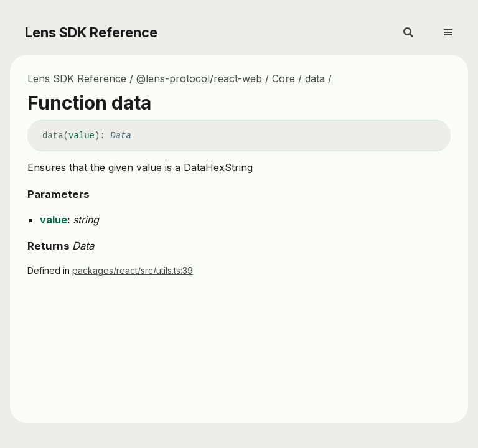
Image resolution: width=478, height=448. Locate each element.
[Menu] (456, 27)
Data (121, 136)
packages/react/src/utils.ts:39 (133, 270)
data (315, 78)
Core (284, 78)
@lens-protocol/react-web (199, 78)
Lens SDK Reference (91, 32)
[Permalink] (141, 136)
